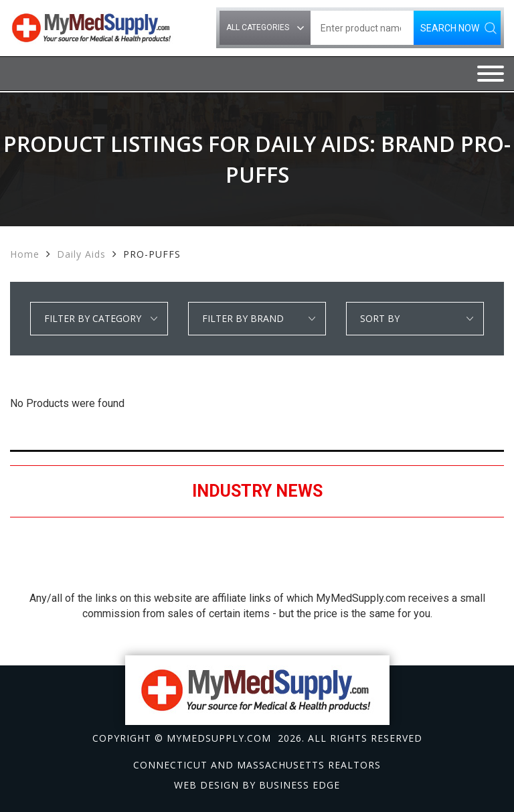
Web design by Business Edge (257, 785)
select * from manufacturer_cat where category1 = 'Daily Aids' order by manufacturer (257, 319)
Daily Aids (81, 254)
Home (25, 254)
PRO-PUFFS (152, 254)
